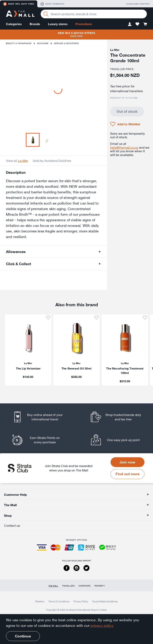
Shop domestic (52, 4)
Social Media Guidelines (105, 601)
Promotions (84, 24)
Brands (35, 24)
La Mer (23, 161)
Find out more (127, 474)
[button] (130, 24)
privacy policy (102, 625)
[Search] (46, 14)
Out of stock (127, 111)
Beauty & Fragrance (19, 43)
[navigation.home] (20, 14)
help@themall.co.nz (124, 147)
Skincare (43, 43)
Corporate (84, 586)
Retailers (40, 601)
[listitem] (41, 417)
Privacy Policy (81, 601)
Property (100, 586)
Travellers (68, 586)
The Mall (53, 586)
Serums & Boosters (66, 43)
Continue (23, 636)
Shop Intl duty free (19, 4)
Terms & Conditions (59, 601)
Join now (127, 462)
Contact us (12, 525)
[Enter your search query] (94, 14)
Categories (14, 24)
